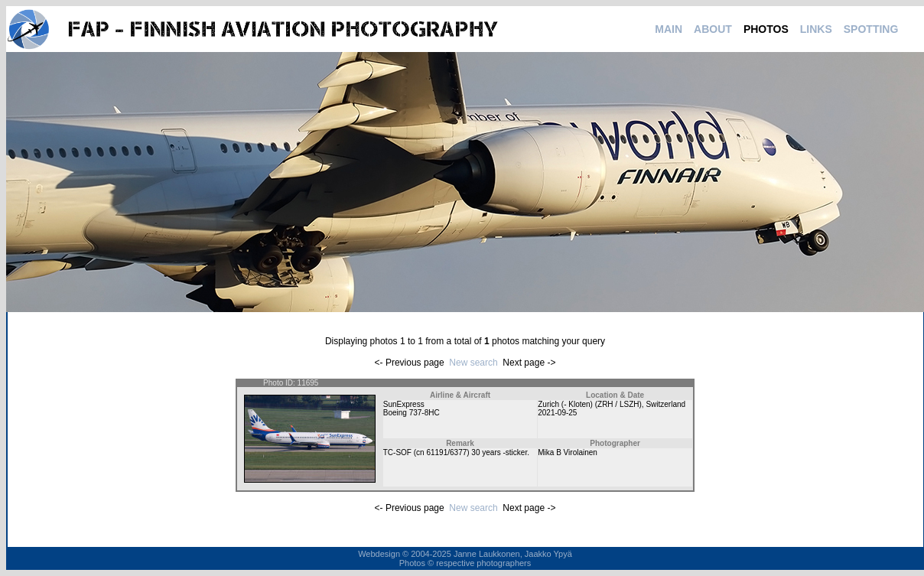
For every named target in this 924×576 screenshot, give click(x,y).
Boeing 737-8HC (412, 413)
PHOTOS (766, 29)
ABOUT (713, 29)
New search (473, 363)
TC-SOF (397, 452)
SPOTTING (871, 29)
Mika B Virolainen (568, 452)
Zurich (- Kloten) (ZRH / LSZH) (590, 404)
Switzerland (665, 404)
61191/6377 (446, 452)
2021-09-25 (557, 413)
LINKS (816, 29)
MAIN (669, 29)
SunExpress (404, 404)
